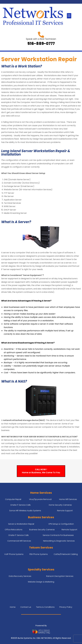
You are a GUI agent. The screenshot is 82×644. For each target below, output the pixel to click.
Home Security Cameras (60, 505)
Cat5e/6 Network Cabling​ (66, 554)
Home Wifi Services (68, 499)
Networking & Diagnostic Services (59, 541)
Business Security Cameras (42, 530)
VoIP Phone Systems (14, 554)
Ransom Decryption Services (60, 576)
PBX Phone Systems (39, 554)
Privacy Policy (66, 607)
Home (13, 607)
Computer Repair (13, 499)
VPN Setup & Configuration (61, 524)
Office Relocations (14, 530)
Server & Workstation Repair (21, 524)
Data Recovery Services (20, 576)
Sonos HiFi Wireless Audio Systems (25, 511)
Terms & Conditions (45, 607)
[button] (69, 16)
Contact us (26, 607)
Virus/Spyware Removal (40, 499)
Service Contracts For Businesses (58, 535)
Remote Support (65, 511)
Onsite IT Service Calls (20, 505)
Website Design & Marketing (41, 582)
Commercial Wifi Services (19, 541)
